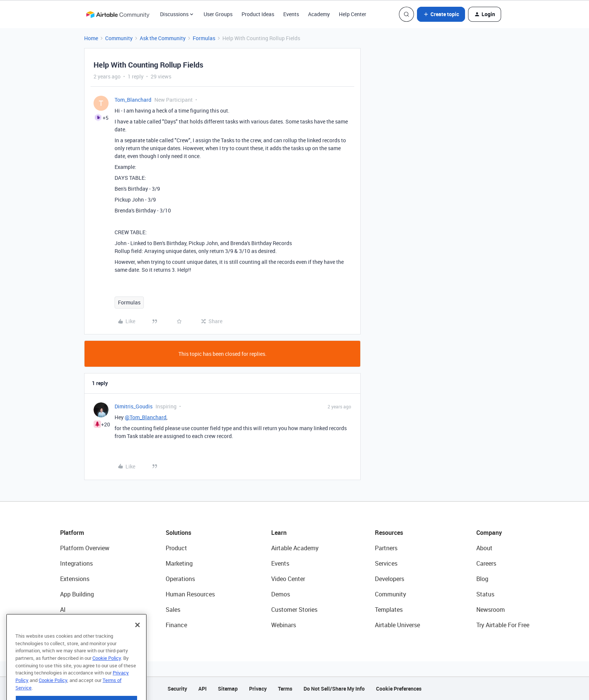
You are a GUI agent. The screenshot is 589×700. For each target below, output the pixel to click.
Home (91, 38)
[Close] (137, 642)
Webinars (284, 625)
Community (119, 38)
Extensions (75, 579)
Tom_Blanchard (133, 100)
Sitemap (228, 689)
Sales (173, 610)
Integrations (76, 563)
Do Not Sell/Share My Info (334, 689)
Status (485, 594)
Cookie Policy (107, 675)
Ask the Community (163, 38)
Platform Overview (85, 548)
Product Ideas (258, 14)
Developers (390, 579)
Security (177, 689)
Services (386, 563)
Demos (281, 594)
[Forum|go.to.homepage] (118, 14)
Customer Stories (294, 610)
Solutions (178, 533)
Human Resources (190, 594)
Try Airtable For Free (503, 625)
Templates (389, 610)
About (484, 548)
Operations (180, 579)
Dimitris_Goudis (134, 406)
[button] (441, 14)
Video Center (288, 579)
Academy (319, 14)
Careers (486, 563)
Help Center (353, 14)
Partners (386, 548)
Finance (176, 625)
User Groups (218, 14)
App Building (77, 594)
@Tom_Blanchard (146, 417)
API (202, 689)
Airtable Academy (295, 548)
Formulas (204, 38)
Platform (72, 533)
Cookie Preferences (399, 689)
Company (489, 533)
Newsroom (491, 610)
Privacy (258, 689)
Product (176, 548)
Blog (482, 579)
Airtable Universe (397, 625)
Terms (285, 689)
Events (291, 14)
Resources (389, 533)
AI (63, 610)
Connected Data (82, 625)
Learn (279, 533)
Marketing (179, 563)
